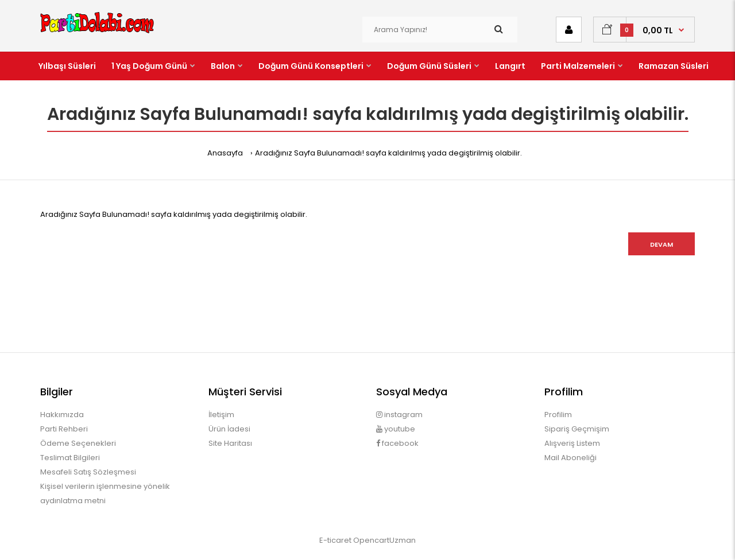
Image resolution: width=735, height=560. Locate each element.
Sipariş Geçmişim (577, 429)
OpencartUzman (384, 540)
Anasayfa (225, 153)
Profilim (558, 415)
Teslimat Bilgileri (70, 458)
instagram (399, 415)
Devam (661, 244)
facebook (397, 443)
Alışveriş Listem (572, 443)
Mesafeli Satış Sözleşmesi (88, 472)
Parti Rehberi (64, 429)
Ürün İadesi (229, 429)
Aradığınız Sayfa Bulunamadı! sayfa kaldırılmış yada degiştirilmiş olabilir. (388, 153)
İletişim (221, 415)
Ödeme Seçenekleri (78, 443)
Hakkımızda (62, 415)
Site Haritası (230, 443)
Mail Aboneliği (570, 458)
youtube (396, 429)
